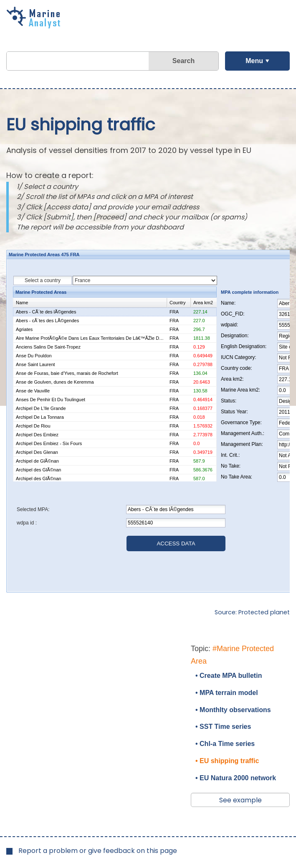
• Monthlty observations (233, 710)
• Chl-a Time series (225, 744)
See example (240, 800)
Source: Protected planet (252, 612)
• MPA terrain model (227, 693)
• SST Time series (223, 727)
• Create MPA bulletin (229, 676)
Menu (254, 61)
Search (183, 61)
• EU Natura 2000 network (236, 778)
